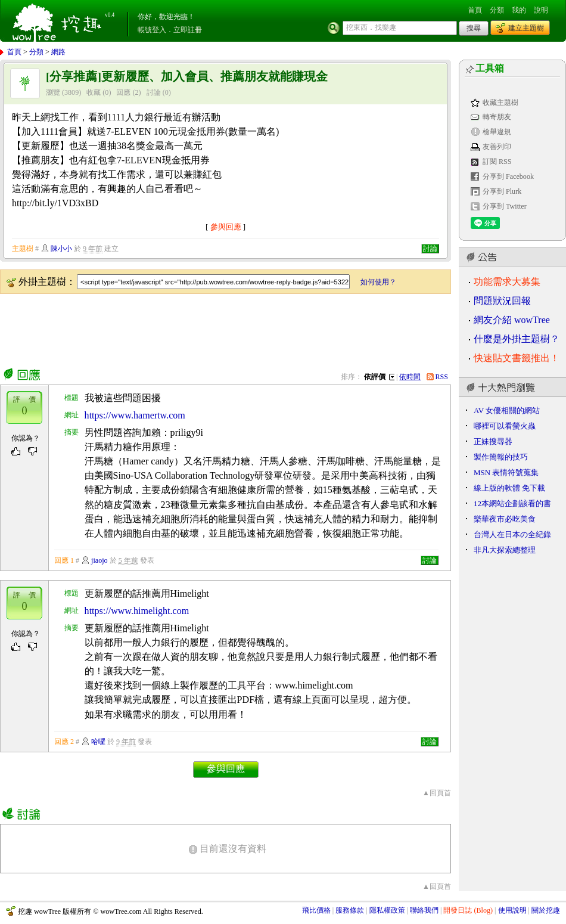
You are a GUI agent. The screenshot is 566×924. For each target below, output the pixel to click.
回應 (123, 92)
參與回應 (226, 227)
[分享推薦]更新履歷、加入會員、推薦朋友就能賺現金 (187, 77)
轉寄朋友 (497, 117)
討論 (154, 92)
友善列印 (497, 147)
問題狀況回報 (502, 301)
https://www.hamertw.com (135, 415)
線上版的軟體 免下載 (509, 488)
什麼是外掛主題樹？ (517, 339)
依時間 (410, 377)
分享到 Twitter (505, 206)
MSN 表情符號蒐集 (506, 472)
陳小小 (61, 249)
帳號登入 (152, 30)
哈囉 (98, 742)
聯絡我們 (424, 910)
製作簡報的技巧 (501, 457)
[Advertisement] (217, 328)
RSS (442, 377)
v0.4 (110, 15)
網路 (58, 52)
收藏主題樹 (500, 103)
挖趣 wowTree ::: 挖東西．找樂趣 (58, 21)
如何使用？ (378, 282)
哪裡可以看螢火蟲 (505, 426)
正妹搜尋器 (493, 441)
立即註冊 (188, 30)
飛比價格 (316, 910)
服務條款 (350, 910)
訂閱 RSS (497, 162)
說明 (541, 10)
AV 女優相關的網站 (507, 410)
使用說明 (512, 910)
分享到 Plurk (502, 191)
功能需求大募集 (507, 282)
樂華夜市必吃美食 (505, 519)
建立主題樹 (526, 28)
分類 (497, 10)
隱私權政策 (387, 910)
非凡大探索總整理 (505, 550)
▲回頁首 (437, 793)
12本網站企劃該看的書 (512, 503)
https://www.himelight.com (137, 611)
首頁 (475, 10)
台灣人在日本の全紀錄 (512, 534)
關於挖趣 (546, 910)
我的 (519, 10)
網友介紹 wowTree (512, 320)
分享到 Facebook (508, 176)
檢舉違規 (497, 132)
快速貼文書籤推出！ (517, 358)
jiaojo (99, 560)
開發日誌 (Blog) (468, 910)
